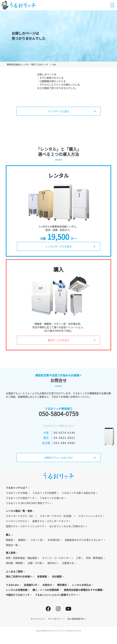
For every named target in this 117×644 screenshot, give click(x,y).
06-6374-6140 (64, 433)
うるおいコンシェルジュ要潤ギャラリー (56, 595)
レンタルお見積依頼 (17, 590)
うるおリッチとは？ (17, 488)
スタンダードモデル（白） (20, 516)
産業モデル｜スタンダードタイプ (50, 521)
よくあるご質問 (14, 571)
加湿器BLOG (31, 585)
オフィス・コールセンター (56, 558)
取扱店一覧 (12, 545)
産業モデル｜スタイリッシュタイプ (25, 526)
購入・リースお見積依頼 (46, 590)
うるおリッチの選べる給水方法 (78, 493)
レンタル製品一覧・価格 (19, 511)
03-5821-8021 (64, 438)
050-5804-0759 (59, 414)
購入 (8, 535)
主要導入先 (68, 563)
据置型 (22, 540)
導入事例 (11, 553)
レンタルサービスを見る (58, 246)
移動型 (9, 540)
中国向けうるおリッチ (18, 595)
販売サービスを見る (58, 340)
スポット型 (36, 540)
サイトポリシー (55, 619)
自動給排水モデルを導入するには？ (84, 540)
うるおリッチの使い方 (52, 498)
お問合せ (47, 585)
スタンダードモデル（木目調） (56, 516)
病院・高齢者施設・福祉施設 (21, 558)
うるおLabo (12, 585)
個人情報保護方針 (76, 619)
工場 (78, 558)
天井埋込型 (54, 540)
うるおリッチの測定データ (20, 498)
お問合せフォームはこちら (58, 458)
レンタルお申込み (81, 585)
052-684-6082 (64, 443)
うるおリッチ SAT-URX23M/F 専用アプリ (28, 503)
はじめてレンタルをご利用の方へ (67, 526)
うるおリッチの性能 (17, 493)
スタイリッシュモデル (90, 516)
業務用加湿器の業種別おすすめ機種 (83, 590)
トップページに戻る (58, 111)
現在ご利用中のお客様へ (19, 576)
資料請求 (62, 585)
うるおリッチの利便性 (44, 493)
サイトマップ (37, 619)
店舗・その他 (35, 563)
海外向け (52, 563)
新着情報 (42, 576)
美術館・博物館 (14, 563)
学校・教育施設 (94, 558)
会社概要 (57, 576)
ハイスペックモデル (17, 521)
